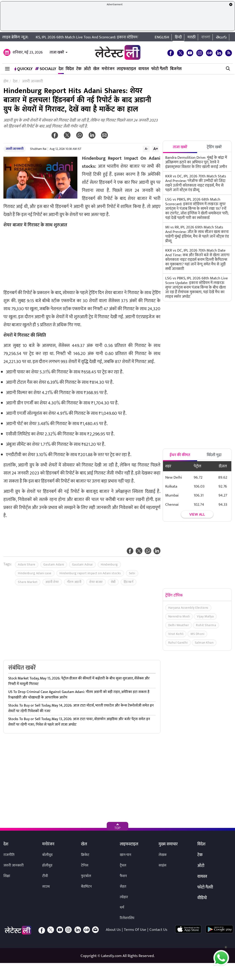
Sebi (132, 573)
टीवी (45, 876)
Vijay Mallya (205, 616)
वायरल (144, 69)
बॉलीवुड (47, 855)
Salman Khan (204, 643)
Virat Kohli (176, 634)
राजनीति (9, 855)
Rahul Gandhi (178, 643)
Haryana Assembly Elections (188, 608)
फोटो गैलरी (159, 69)
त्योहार (124, 897)
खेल (96, 69)
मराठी (192, 37)
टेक (79, 69)
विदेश (70, 69)
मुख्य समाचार (168, 844)
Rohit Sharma (206, 625)
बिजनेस (176, 69)
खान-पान (126, 855)
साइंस (162, 865)
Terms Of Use (135, 930)
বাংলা (206, 37)
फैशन (123, 876)
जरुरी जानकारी (15, 149)
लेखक (163, 855)
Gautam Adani (54, 564)
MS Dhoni (197, 634)
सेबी (113, 582)
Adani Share (27, 564)
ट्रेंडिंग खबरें (214, 147)
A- (146, 149)
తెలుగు (221, 37)
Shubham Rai (38, 149)
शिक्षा (7, 876)
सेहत (123, 887)
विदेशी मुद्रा (214, 455)
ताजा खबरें (57, 52)
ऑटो (87, 69)
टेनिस (85, 865)
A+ (156, 149)
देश (61, 69)
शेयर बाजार (96, 582)
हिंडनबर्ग (129, 582)
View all (197, 515)
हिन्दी (178, 37)
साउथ (46, 887)
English (162, 37)
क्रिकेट (85, 855)
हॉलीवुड (47, 865)
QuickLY (23, 69)
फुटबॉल (86, 876)
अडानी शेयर (52, 582)
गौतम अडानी (74, 582)
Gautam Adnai (82, 564)
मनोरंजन (108, 69)
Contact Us (158, 930)
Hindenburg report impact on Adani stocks (90, 573)
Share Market (28, 582)
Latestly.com (111, 956)
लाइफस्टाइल (126, 69)
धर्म (122, 908)
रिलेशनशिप (127, 918)
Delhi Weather (179, 625)
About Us (113, 930)
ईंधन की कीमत (180, 455)
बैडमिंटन (86, 887)
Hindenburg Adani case (35, 573)
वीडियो (202, 898)
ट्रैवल (123, 865)
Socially (46, 69)
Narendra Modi (179, 616)
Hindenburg (109, 564)
